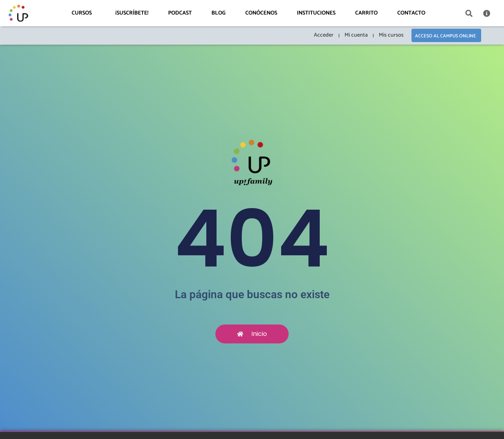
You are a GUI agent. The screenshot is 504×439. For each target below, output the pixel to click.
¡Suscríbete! (132, 13)
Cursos (84, 13)
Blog (219, 13)
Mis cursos (391, 35)
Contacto (411, 13)
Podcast (180, 13)
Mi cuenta (356, 35)
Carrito (366, 13)
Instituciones (316, 13)
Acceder (324, 35)
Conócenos (261, 13)
